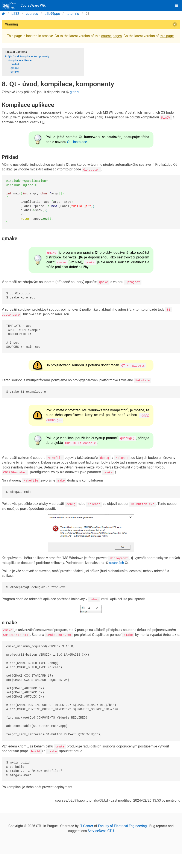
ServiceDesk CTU (101, 830)
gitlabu (75, 92)
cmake (15, 72)
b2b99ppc (52, 14)
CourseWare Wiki (24, 6)
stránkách (117, 562)
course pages (111, 36)
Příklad (15, 64)
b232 (15, 14)
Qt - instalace (77, 142)
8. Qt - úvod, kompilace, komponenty (27, 56)
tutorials (73, 14)
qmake (15, 68)
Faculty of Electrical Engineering (122, 825)
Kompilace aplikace (20, 60)
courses (32, 14)
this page (167, 36)
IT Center (86, 825)
